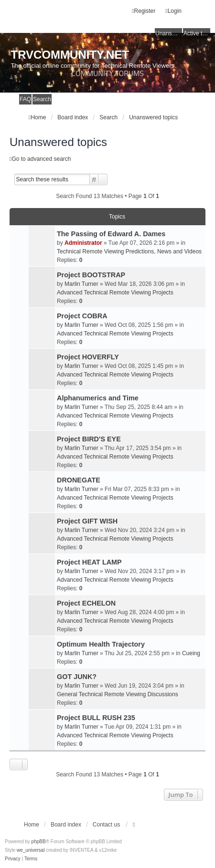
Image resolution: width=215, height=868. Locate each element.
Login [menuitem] (173, 11)
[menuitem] (13, 859)
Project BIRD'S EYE (89, 439)
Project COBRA (82, 316)
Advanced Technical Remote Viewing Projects (115, 293)
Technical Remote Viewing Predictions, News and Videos (129, 251)
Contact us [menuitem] (106, 825)
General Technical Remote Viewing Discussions (118, 694)
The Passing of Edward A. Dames (111, 234)
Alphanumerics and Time (98, 398)
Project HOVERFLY (88, 357)
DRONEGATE (79, 480)
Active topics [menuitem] (197, 33)
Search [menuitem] (42, 99)
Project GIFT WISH (87, 521)
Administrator (83, 243)
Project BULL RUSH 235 (96, 718)
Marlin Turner (81, 284)
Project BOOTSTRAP (91, 275)
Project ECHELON (86, 603)
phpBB (39, 842)
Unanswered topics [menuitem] (169, 33)
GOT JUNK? (77, 677)
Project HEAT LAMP (89, 562)
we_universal (31, 850)
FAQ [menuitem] (25, 99)
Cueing (191, 653)
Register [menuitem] (144, 11)
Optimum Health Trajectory (101, 644)
